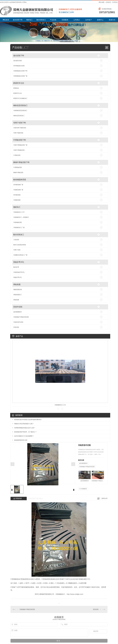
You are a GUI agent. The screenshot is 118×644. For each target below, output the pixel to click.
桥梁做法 (16, 88)
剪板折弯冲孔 (19, 262)
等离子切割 (17, 250)
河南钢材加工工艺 (19, 212)
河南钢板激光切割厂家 (20, 76)
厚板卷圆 (17, 284)
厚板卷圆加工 (18, 295)
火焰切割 (16, 240)
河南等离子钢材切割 (20, 128)
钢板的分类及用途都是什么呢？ (24, 424)
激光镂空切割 (18, 61)
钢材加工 (29, 20)
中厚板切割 (17, 155)
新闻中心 (100, 20)
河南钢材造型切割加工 (20, 110)
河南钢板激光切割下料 (20, 71)
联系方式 (112, 20)
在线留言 (108, 2)
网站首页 (6, 20)
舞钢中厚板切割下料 (21, 162)
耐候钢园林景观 (20, 180)
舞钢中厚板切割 (18, 172)
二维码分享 (104, 498)
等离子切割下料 (20, 123)
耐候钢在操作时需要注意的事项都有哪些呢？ (28, 420)
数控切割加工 (41, 20)
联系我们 (115, 2)
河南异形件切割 (18, 322)
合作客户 (88, 20)
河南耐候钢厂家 (18, 190)
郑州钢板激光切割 (19, 66)
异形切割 (16, 327)
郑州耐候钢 (17, 195)
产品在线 (53, 20)
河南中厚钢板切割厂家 (20, 145)
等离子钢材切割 (18, 133)
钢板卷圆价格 (18, 289)
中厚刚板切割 (18, 167)
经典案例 (65, 20)
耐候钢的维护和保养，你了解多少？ (25, 432)
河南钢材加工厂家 (19, 227)
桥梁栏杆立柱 (19, 83)
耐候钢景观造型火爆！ (21, 440)
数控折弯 (16, 267)
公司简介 (77, 20)
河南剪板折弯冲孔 (19, 272)
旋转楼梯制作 (18, 312)
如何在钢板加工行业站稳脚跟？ (24, 436)
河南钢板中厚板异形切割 (21, 317)
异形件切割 (18, 307)
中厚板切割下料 (20, 140)
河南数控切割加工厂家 (20, 255)
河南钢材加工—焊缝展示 (21, 217)
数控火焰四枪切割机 (20, 245)
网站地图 (101, 2)
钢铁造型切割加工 (20, 105)
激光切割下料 (18, 20)
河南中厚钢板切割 (19, 150)
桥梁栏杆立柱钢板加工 (20, 98)
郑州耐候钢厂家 (18, 185)
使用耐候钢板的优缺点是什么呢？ (25, 428)
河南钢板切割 (18, 222)
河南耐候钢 (17, 200)
